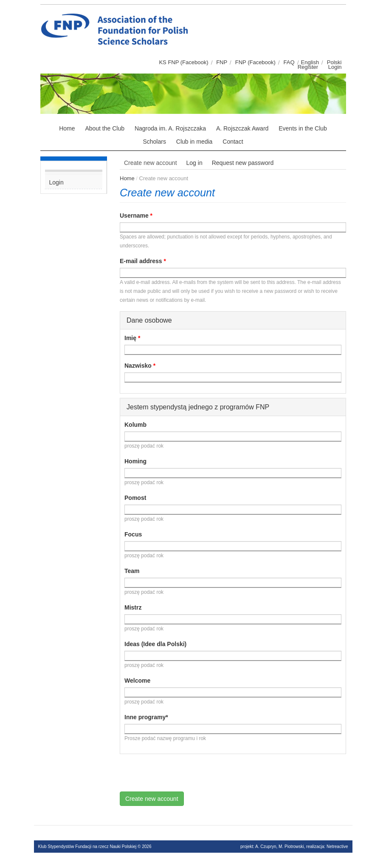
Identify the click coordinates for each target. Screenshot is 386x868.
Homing (135, 461)
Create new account (153, 164)
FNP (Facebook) (255, 62)
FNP (222, 62)
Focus (133, 534)
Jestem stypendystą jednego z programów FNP (198, 407)
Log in (194, 163)
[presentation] (184, 775)
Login (335, 67)
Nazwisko (140, 366)
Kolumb (135, 425)
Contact (233, 142)
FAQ (289, 62)
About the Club (105, 128)
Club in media (194, 142)
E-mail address (143, 261)
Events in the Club (303, 128)
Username (136, 216)
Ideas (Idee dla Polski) (155, 644)
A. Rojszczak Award (242, 128)
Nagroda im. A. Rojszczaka (170, 128)
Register (308, 67)
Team (132, 571)
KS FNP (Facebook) (183, 62)
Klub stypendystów (195, 15)
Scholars (154, 142)
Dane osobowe (149, 320)
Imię (132, 338)
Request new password (243, 163)
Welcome (137, 681)
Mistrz (133, 607)
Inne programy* (146, 717)
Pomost (135, 498)
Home (67, 128)
